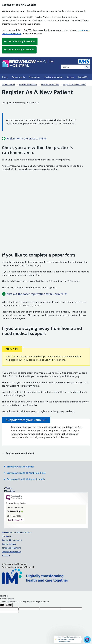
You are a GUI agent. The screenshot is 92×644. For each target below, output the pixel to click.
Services (70, 77)
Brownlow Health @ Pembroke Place (26, 473)
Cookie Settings (9, 544)
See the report (14, 520)
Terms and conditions (11, 548)
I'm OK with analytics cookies (20, 41)
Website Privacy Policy (12, 552)
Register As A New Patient (75, 85)
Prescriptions (35, 77)
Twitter (9, 488)
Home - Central (9, 85)
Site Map (6, 555)
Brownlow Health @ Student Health (26, 479)
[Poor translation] (9, 605)
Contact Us (83, 77)
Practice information (53, 77)
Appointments (18, 77)
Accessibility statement (12, 540)
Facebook (11, 491)
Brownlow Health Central (20, 467)
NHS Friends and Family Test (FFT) (17, 532)
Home (5, 77)
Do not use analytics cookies (19, 50)
